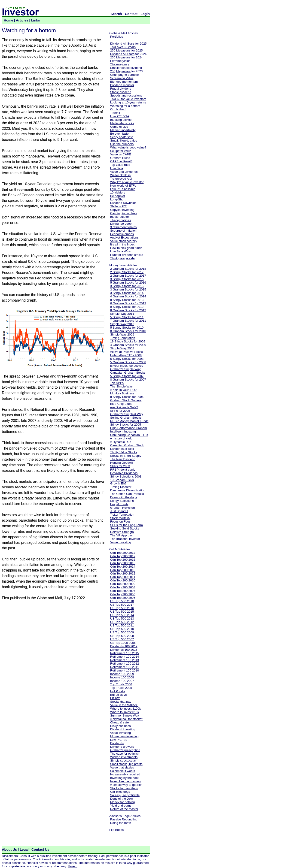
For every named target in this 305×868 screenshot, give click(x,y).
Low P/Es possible (123, 189)
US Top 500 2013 (122, 618)
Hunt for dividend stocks (127, 255)
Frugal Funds (119, 504)
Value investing (120, 733)
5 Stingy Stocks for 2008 (127, 359)
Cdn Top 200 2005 (123, 598)
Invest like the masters (126, 781)
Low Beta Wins (120, 251)
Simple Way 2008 (122, 348)
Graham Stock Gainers (126, 400)
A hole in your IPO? (123, 390)
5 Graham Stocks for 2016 (128, 283)
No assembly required (125, 774)
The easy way (119, 64)
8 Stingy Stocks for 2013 (127, 300)
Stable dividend (121, 92)
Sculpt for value (121, 151)
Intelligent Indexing (123, 431)
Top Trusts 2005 (121, 688)
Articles (22, 20)
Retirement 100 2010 (125, 670)
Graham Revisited (123, 508)
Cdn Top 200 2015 (123, 563)
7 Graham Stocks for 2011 (128, 321)
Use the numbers (122, 144)
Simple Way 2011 (122, 314)
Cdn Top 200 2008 (123, 587)
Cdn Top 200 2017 (123, 556)
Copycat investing (122, 210)
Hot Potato (117, 691)
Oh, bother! (118, 109)
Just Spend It (119, 511)
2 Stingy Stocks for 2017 (127, 272)
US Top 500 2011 (122, 625)
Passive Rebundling (124, 819)
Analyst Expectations (124, 237)
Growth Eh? (118, 483)
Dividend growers (122, 747)
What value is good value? (128, 147)
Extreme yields (120, 61)
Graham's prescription (125, 750)
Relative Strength (122, 532)
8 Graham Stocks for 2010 (128, 331)
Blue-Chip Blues (121, 404)
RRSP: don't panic (123, 470)
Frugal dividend (121, 89)
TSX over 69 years (123, 47)
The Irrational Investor (125, 539)
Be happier (118, 196)
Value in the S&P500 (124, 705)
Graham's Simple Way (125, 369)
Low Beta (117, 168)
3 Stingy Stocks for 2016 (127, 279)
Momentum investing (124, 736)
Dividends (117, 743)
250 (113, 50)
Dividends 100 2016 (124, 650)
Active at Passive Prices (126, 352)
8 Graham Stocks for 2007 (128, 380)
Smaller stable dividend (126, 68)
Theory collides (120, 220)
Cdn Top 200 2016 (123, 560)
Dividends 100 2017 (124, 646)
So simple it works (123, 771)
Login (145, 14)
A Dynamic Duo (121, 442)
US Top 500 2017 (122, 605)
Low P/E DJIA (120, 116)
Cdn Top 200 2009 (123, 584)
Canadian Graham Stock (127, 445)
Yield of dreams (121, 806)
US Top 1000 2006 (123, 643)
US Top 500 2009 (122, 632)
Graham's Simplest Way (127, 414)
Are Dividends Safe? (124, 407)
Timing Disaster (121, 487)
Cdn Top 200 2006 (123, 594)
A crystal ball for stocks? (127, 719)
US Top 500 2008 (122, 636)
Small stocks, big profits (126, 764)
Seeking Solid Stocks (125, 528)
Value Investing (121, 542)
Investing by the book (125, 778)
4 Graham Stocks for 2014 (128, 296)
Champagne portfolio (125, 75)
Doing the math (121, 823)
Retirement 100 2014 (125, 657)
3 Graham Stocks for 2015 (128, 289)
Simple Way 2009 (122, 334)
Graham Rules (120, 158)
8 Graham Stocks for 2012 (128, 310)
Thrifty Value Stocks (124, 452)
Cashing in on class (124, 213)
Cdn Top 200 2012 (123, 573)
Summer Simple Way (125, 715)
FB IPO (115, 698)
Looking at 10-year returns (128, 102)
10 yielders (118, 192)
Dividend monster (122, 85)
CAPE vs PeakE (121, 161)
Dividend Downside (123, 203)
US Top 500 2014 (122, 615)
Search (116, 14)
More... (72, 866)
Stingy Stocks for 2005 (126, 425)
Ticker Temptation (122, 515)
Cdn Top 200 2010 (123, 580)
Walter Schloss (120, 175)
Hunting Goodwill (122, 463)
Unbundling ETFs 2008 (126, 355)
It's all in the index (122, 244)
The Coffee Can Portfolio (127, 494)
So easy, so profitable (125, 795)
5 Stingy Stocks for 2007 (127, 376)
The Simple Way (121, 386)
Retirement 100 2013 (125, 660)
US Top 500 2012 (122, 622)
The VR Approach (122, 535)
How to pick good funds (126, 248)
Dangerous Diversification (128, 490)
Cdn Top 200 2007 (123, 591)
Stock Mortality (120, 518)
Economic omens (122, 234)
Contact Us (40, 850)
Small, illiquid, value (124, 141)
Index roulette (120, 217)
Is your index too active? (127, 366)
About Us (9, 850)
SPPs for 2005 (120, 411)
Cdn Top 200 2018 (123, 553)
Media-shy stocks (122, 123)
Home (8, 20)
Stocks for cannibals (124, 788)
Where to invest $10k (125, 712)
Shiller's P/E (118, 206)
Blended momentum (124, 82)
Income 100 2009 (122, 674)
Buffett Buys (119, 695)
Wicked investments (124, 757)
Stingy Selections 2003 (126, 476)
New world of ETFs (123, 186)
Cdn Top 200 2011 (123, 577)
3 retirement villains (124, 227)
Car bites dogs (120, 792)
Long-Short (118, 199)
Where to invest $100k (126, 709)
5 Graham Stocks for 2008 (128, 362)
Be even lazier (120, 134)
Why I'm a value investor (127, 182)
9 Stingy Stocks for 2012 (127, 307)
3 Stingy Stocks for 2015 (127, 286)
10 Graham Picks (122, 480)
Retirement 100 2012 (125, 664)
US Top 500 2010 (122, 629)
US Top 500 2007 (122, 639)
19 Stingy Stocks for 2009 (128, 341)
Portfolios (117, 37)
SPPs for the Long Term (127, 525)
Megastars (123, 50)
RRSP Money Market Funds (129, 421)
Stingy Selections (122, 501)
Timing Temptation (122, 338)
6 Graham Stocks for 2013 (128, 303)
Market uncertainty (123, 130)
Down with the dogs (124, 497)
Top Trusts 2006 (121, 684)
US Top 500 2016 (122, 608)
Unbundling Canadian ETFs (129, 435)
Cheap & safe (120, 722)
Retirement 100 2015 (125, 653)
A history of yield (121, 438)
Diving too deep (121, 224)
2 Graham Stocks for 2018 (128, 269)
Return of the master (124, 809)
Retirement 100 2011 (125, 667)
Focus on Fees (120, 522)
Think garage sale (122, 258)
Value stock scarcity (124, 241)
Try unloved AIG (121, 179)
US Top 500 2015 (122, 612)
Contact (131, 14)
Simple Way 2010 (122, 324)
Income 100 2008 (122, 677)
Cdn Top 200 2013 (123, 570)
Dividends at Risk (122, 449)
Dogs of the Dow (122, 799)
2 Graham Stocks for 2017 (128, 276)
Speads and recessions (126, 95)
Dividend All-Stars (122, 44)
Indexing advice (121, 120)
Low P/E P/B (119, 740)
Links (36, 20)
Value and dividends (124, 172)
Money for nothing (123, 802)
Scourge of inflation (123, 231)
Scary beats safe (122, 137)
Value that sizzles (122, 767)
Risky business (120, 726)
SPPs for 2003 (120, 466)
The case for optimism (125, 754)
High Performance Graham (129, 428)
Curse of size (119, 127)
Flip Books (116, 830)
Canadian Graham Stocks (128, 373)
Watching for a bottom (125, 106)
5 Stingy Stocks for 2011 (127, 317)
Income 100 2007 (122, 681)
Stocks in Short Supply (126, 456)
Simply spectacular (123, 761)
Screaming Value (122, 78)
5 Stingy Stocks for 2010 (127, 328)
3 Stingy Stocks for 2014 (127, 293)
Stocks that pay (121, 702)
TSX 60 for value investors (128, 99)
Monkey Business (122, 393)
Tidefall (115, 113)
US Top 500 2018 (122, 601)
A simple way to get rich (126, 785)
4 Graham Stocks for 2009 (128, 345)
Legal (24, 850)
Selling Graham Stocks (126, 418)
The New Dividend (123, 459)
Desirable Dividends (124, 473)
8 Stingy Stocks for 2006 (127, 397)
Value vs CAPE (121, 154)
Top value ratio (120, 165)
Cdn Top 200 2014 (123, 567)
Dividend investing (123, 729)
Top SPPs (117, 383)
